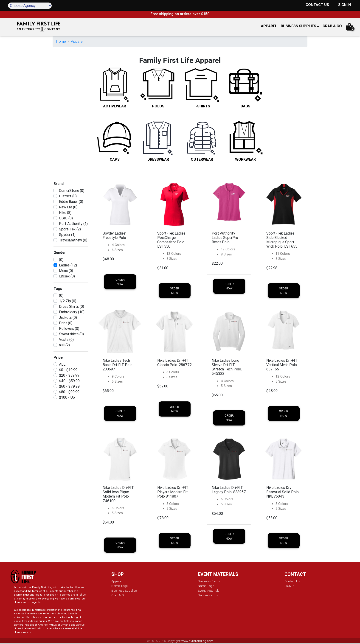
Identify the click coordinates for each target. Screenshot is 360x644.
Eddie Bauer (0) (71, 202)
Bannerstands (208, 595)
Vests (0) (66, 339)
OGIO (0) (66, 218)
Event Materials (209, 591)
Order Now (120, 282)
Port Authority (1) (73, 224)
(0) (61, 260)
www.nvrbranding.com (197, 641)
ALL (62, 364)
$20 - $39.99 (69, 375)
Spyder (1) (67, 235)
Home (61, 41)
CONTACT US (317, 5)
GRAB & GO (332, 26)
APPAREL (269, 26)
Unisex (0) (67, 276)
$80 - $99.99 (69, 392)
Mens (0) (66, 271)
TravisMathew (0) (73, 240)
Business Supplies (298, 26)
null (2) (64, 345)
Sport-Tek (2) (70, 229)
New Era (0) (68, 207)
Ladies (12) (68, 265)
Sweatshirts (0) (71, 334)
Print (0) (66, 323)
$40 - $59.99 (69, 381)
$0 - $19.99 (68, 370)
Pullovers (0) (69, 328)
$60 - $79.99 (69, 386)
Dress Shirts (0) (72, 306)
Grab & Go (118, 595)
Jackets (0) (68, 317)
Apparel (77, 41)
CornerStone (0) (72, 190)
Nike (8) (65, 213)
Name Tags (120, 586)
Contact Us (292, 581)
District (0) (68, 196)
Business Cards (209, 581)
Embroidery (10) (72, 312)
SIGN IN (345, 5)
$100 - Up (67, 397)
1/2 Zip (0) (68, 301)
